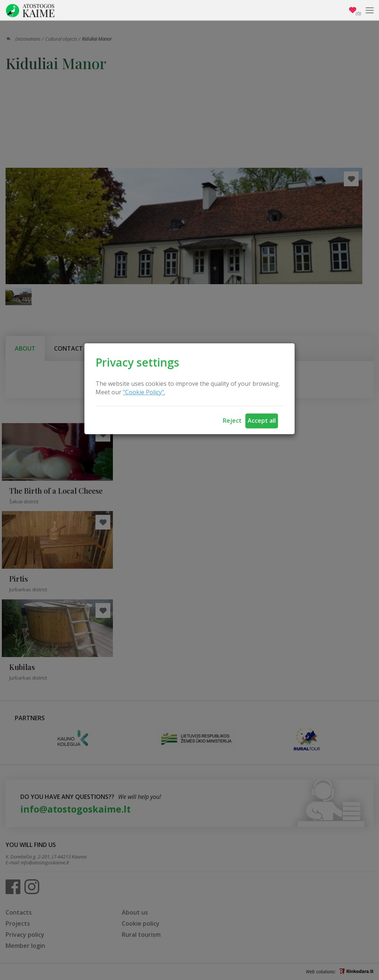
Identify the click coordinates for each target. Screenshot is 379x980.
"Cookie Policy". (144, 392)
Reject (232, 421)
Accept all (262, 421)
